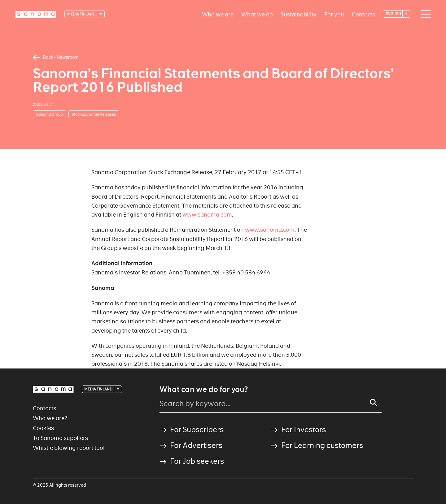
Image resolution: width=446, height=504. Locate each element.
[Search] (374, 403)
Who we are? (50, 418)
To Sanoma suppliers (60, 438)
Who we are (218, 14)
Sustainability (299, 14)
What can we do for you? (204, 390)
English (394, 14)
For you (334, 14)
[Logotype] (36, 14)
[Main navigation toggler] (424, 14)
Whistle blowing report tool (69, 448)
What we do (257, 14)
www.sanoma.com (207, 215)
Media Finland (82, 14)
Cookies (43, 428)
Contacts (363, 14)
